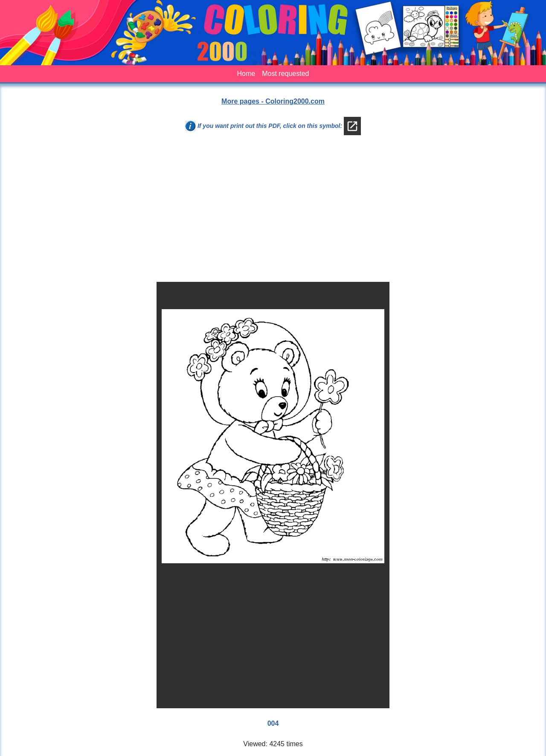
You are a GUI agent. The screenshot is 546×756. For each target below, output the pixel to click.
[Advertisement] (273, 212)
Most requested (285, 74)
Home (246, 74)
